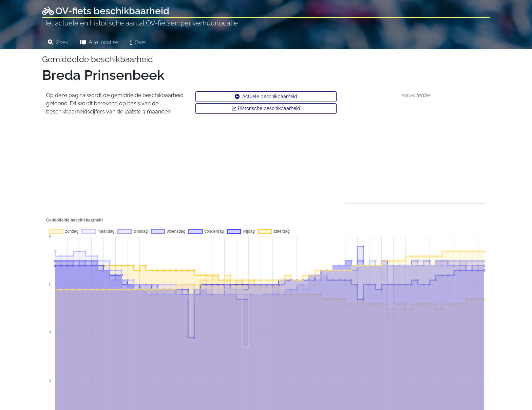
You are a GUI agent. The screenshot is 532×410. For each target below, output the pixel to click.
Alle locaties (99, 42)
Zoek (58, 42)
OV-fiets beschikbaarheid (106, 11)
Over (138, 42)
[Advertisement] (415, 150)
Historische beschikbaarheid (266, 108)
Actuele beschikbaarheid (266, 96)
